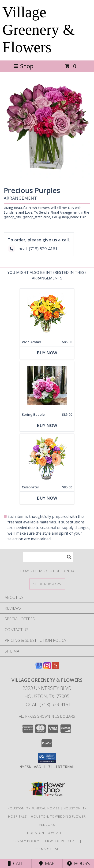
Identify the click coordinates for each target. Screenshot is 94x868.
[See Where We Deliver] (47, 584)
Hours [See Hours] (78, 863)
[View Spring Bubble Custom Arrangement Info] (47, 386)
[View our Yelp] (56, 668)
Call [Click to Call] (16, 863)
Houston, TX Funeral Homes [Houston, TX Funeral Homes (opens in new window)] (34, 808)
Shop (23, 66)
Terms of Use (47, 849)
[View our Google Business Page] (39, 668)
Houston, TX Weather (47, 833)
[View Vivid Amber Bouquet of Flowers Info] (47, 313)
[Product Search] (48, 557)
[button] (47, 758)
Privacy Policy (26, 841)
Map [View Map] (47, 863)
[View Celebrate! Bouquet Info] (47, 458)
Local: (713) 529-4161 (47, 704)
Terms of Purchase (61, 841)
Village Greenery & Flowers (39, 30)
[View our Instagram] (47, 668)
